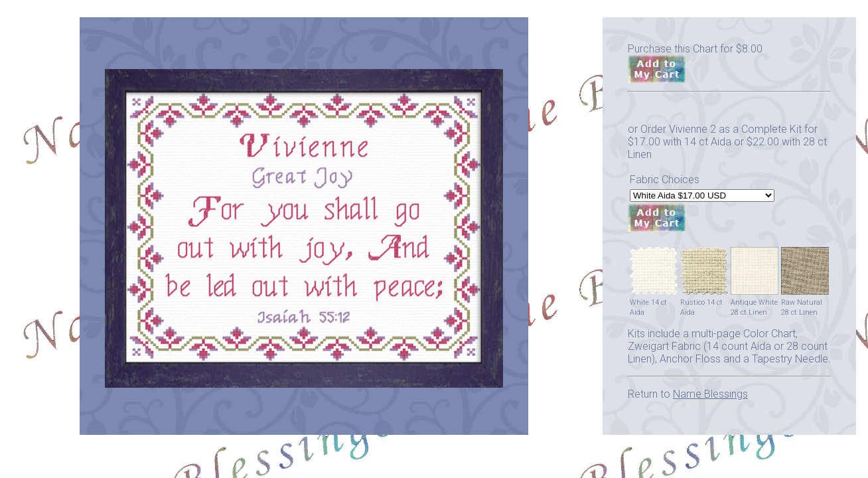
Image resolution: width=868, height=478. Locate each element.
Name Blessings (710, 394)
